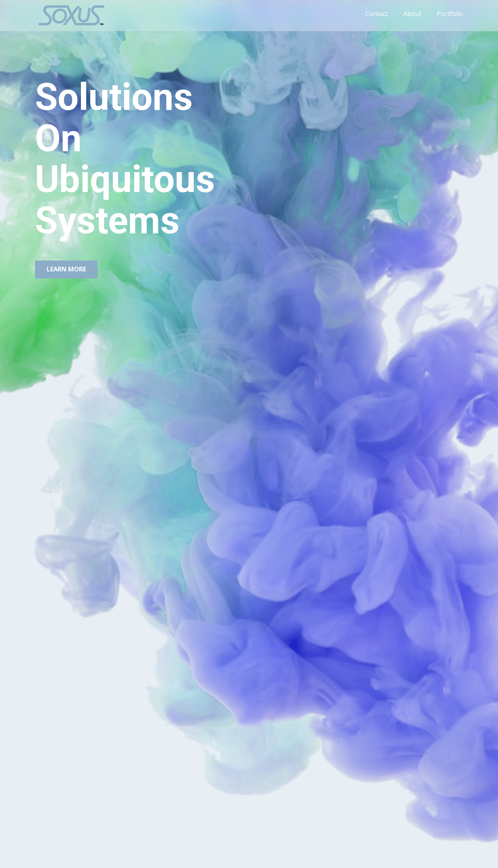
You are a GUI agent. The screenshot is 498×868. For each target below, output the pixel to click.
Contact (377, 14)
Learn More (66, 269)
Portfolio (450, 14)
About (412, 14)
